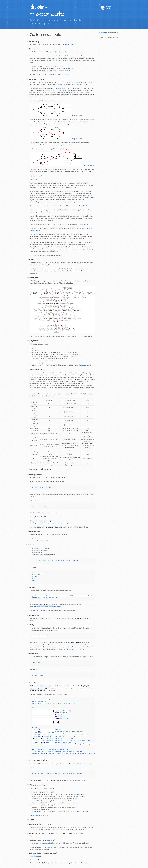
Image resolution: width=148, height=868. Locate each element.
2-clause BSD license (62, 75)
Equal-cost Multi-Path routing (56, 56)
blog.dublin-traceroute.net (69, 44)
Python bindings (68, 68)
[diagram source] (77, 116)
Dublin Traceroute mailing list (45, 843)
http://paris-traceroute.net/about (66, 88)
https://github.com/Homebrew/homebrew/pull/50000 (46, 607)
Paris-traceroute (76, 82)
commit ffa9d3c (80, 811)
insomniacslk (103, 34)
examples (38, 255)
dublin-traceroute (104, 32)
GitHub (112, 8)
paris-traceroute (63, 60)
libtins (86, 224)
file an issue (38, 611)
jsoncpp (38, 550)
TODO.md (36, 815)
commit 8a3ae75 (81, 794)
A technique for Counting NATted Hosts (78, 206)
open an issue (46, 847)
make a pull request (59, 847)
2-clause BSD (37, 856)
